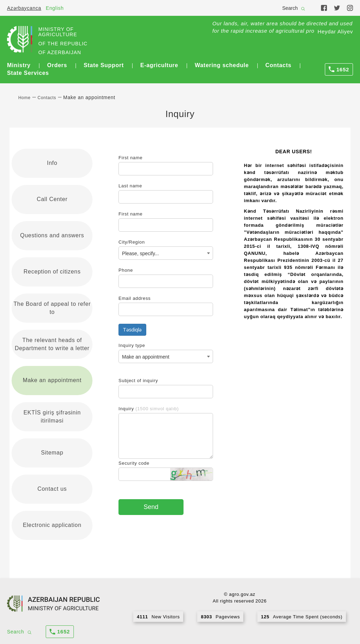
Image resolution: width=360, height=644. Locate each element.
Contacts (278, 65)
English (55, 8)
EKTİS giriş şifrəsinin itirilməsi (52, 417)
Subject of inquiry (138, 381)
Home (24, 98)
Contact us (52, 489)
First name (130, 158)
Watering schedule (222, 65)
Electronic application (52, 525)
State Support (104, 65)
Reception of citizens (52, 272)
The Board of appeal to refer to (52, 308)
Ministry (19, 65)
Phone (126, 270)
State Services (28, 73)
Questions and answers (52, 235)
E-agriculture (159, 65)
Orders (57, 65)
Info (52, 163)
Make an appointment (52, 380)
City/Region (132, 242)
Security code (134, 463)
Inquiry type (132, 345)
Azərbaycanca (24, 8)
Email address (134, 298)
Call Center (52, 199)
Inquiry (149, 409)
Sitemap (52, 453)
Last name (130, 186)
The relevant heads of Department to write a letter (52, 344)
